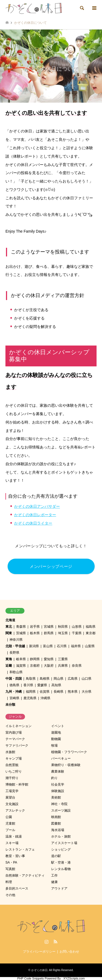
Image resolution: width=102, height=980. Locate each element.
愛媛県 (42, 685)
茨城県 (21, 633)
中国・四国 (14, 679)
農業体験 (58, 771)
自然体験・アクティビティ (25, 875)
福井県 (76, 646)
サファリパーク (17, 745)
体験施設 (58, 791)
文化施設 (12, 804)
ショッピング (61, 849)
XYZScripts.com (74, 978)
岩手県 (35, 627)
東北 (9, 627)
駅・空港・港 (61, 862)
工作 (54, 875)
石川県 (62, 646)
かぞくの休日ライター (33, 523)
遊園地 (56, 732)
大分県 (86, 692)
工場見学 (12, 791)
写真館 (10, 869)
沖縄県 (45, 698)
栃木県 (35, 633)
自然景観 (12, 765)
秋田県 (63, 627)
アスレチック (15, 810)
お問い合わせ (69, 952)
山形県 (77, 627)
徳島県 (14, 685)
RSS (55, 942)
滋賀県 (21, 666)
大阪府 (49, 666)
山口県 (86, 679)
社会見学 (58, 784)
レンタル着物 (61, 869)
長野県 (14, 653)
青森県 (21, 627)
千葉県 (77, 633)
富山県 (48, 646)
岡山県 (58, 679)
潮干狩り (12, 778)
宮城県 (49, 627)
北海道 (10, 620)
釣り (54, 778)
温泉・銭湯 (14, 836)
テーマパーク (15, 739)
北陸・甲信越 (15, 646)
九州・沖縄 (14, 692)
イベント (58, 726)
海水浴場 (58, 830)
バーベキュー (61, 758)
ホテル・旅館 (61, 836)
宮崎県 (14, 698)
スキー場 (12, 843)
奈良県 (77, 666)
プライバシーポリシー (39, 952)
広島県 (73, 679)
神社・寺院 (59, 804)
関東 (9, 633)
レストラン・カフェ (20, 849)
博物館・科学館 (17, 784)
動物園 (56, 739)
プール (10, 830)
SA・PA (11, 862)
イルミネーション (18, 726)
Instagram (47, 942)
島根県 (45, 679)
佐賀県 (45, 692)
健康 (54, 882)
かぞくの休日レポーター (35, 515)
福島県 (91, 627)
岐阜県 (21, 659)
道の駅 (56, 856)
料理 (9, 882)
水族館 (10, 752)
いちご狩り (14, 771)
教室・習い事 (15, 856)
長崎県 (58, 692)
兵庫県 (63, 666)
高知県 (56, 685)
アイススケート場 (64, 843)
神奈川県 (16, 640)
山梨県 (90, 646)
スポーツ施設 (61, 810)
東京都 (91, 633)
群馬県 (49, 633)
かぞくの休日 (39, 970)
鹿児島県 (30, 698)
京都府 (35, 666)
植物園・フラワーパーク (69, 752)
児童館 (10, 823)
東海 (9, 659)
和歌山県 (16, 672)
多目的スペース (17, 888)
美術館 (56, 797)
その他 (10, 895)
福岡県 (31, 692)
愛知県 (49, 659)
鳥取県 (31, 679)
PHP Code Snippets (30, 978)
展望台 (10, 797)
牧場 (54, 745)
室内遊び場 (14, 732)
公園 (9, 817)
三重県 (63, 659)
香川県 (28, 685)
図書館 (56, 823)
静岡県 (35, 659)
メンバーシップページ (51, 566)
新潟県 (34, 646)
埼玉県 (63, 633)
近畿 (9, 666)
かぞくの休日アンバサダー (37, 506)
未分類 (10, 705)
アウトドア (59, 888)
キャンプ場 (14, 758)
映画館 (56, 817)
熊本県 (73, 692)
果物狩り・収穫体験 (66, 765)
